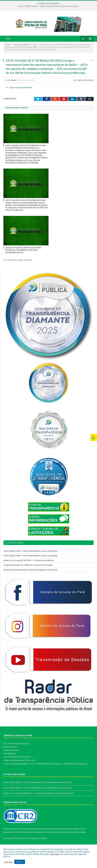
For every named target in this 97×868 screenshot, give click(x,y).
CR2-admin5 (11, 85)
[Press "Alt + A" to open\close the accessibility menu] (94, 437)
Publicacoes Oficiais (85, 85)
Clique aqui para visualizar (20, 92)
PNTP (15, 843)
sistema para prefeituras (37, 834)
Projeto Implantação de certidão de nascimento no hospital (28, 570)
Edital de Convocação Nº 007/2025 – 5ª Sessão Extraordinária (29, 565)
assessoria (67, 834)
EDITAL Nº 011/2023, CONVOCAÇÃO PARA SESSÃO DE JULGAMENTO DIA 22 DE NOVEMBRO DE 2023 (23, 255)
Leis (75, 85)
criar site (20, 834)
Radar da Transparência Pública (34, 843)
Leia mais (55, 854)
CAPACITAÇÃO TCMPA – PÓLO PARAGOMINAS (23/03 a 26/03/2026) (48, 6)
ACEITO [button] (20, 862)
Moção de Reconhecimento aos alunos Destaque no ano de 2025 (30, 574)
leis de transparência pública (60, 837)
